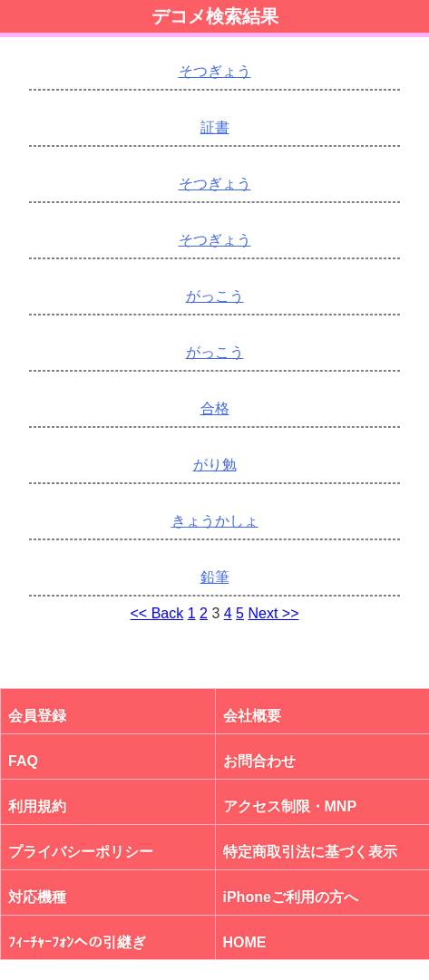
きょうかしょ (215, 521)
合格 (215, 408)
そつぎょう (215, 71)
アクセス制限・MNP (290, 806)
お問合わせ (259, 761)
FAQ (23, 761)
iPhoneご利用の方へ (291, 897)
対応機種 (37, 897)
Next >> (273, 613)
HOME (245, 942)
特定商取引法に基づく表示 (310, 852)
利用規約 (37, 806)
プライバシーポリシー (81, 852)
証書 (215, 127)
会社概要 (252, 716)
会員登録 (37, 716)
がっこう (215, 296)
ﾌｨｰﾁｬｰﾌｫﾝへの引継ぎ (77, 942)
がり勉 (215, 465)
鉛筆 (215, 577)
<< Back (157, 613)
